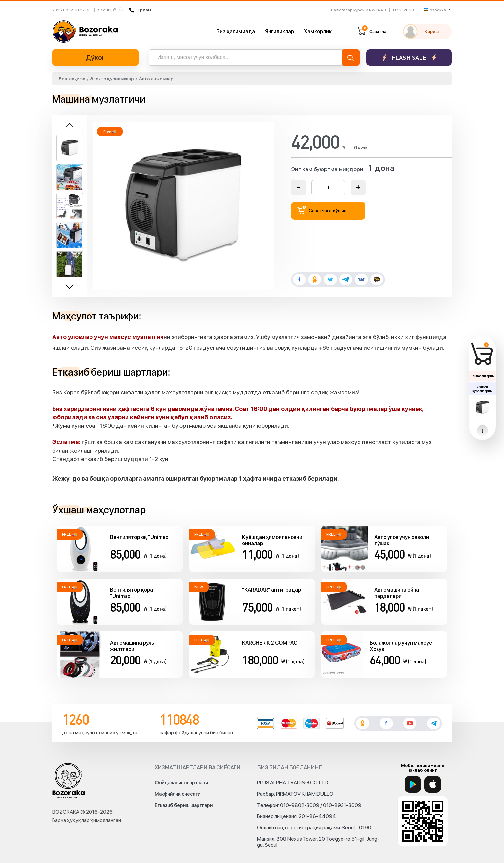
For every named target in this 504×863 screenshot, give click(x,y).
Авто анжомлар (156, 79)
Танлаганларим (483, 376)
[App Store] (433, 784)
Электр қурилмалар (112, 79)
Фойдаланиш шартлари (181, 783)
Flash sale (409, 58)
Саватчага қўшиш (322, 210)
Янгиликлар (279, 32)
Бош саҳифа (72, 79)
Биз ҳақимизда (236, 32)
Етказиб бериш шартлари (184, 805)
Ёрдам (140, 10)
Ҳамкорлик (318, 32)
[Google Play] (413, 784)
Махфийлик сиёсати (178, 794)
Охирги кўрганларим (482, 389)
